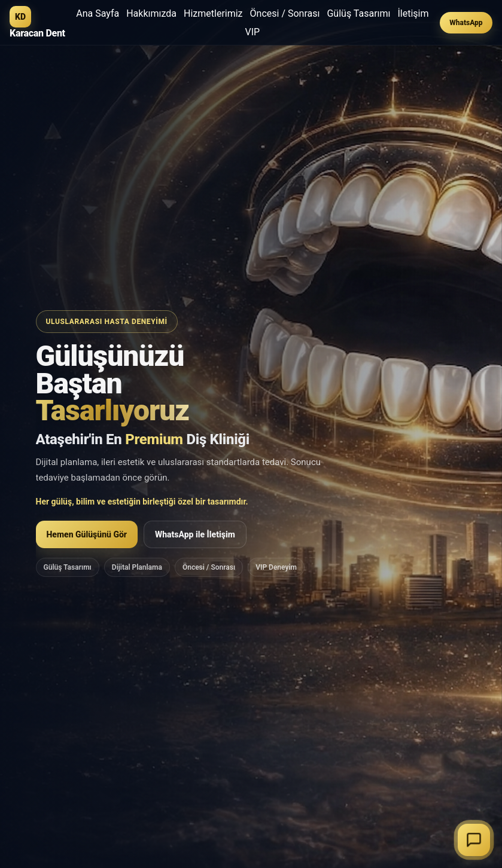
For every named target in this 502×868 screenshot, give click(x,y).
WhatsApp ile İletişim (195, 536)
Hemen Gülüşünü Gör (87, 536)
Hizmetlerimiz (213, 13)
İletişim (413, 13)
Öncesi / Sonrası (285, 13)
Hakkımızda (151, 13)
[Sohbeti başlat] (474, 840)
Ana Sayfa (98, 13)
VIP (253, 32)
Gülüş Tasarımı (358, 13)
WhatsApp (466, 23)
